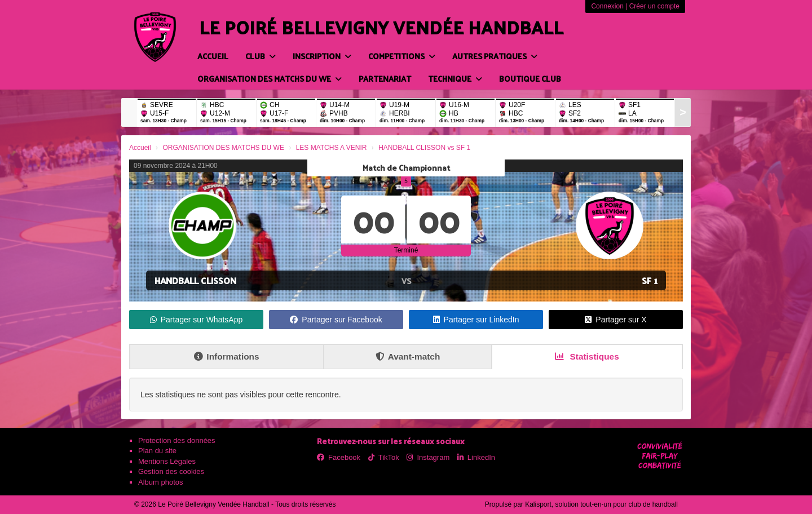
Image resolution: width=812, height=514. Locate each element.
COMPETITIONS (402, 56)
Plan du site (157, 451)
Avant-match (408, 356)
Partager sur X (615, 320)
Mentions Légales (167, 461)
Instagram (428, 457)
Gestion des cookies (171, 471)
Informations (226, 356)
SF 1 (650, 280)
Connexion (607, 6)
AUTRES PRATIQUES (495, 56)
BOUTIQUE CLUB (530, 79)
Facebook (339, 457)
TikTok (384, 457)
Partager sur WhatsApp (197, 320)
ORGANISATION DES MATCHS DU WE (270, 79)
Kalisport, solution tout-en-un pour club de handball (601, 504)
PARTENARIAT (385, 79)
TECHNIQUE (455, 79)
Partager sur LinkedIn (476, 320)
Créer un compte (654, 6)
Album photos (161, 482)
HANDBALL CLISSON (195, 280)
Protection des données (177, 440)
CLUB (261, 56)
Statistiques (587, 356)
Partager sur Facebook (336, 320)
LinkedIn (476, 457)
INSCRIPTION (322, 56)
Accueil (213, 56)
